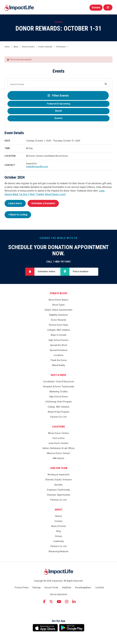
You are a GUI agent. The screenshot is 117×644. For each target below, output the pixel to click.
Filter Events (58, 96)
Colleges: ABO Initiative (59, 330)
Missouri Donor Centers (58, 453)
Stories (58, 536)
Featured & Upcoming (58, 104)
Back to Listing (18, 215)
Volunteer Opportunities (58, 495)
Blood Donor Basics (58, 300)
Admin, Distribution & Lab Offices (59, 448)
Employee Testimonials (58, 490)
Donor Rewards (58, 320)
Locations (58, 355)
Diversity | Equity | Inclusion (59, 480)
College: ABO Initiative (58, 407)
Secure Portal (51, 588)
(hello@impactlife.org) (37, 167)
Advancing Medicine (58, 552)
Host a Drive (58, 375)
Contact (58, 521)
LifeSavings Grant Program (59, 402)
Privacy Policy (22, 588)
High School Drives (58, 397)
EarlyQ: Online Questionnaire (58, 310)
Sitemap (37, 588)
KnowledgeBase (83, 588)
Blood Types (58, 305)
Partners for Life (59, 500)
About (59, 510)
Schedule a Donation (43, 203)
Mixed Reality (59, 365)
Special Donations (59, 350)
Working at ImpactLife (58, 475)
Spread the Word (58, 345)
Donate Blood (59, 293)
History (58, 516)
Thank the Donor (59, 360)
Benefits (59, 485)
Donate (96, 8)
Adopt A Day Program (59, 412)
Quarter (58, 118)
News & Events (58, 526)
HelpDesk (67, 588)
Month (59, 111)
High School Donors (58, 340)
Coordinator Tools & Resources (58, 382)
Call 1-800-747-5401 (59, 262)
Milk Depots (59, 458)
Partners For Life (58, 417)
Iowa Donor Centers (58, 443)
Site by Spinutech (59, 595)
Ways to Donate (58, 335)
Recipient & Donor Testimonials (59, 387)
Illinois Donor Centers (58, 433)
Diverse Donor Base (59, 325)
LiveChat (100, 588)
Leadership (58, 541)
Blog (59, 531)
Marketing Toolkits (59, 392)
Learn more (15, 203)
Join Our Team (59, 468)
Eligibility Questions (59, 315)
